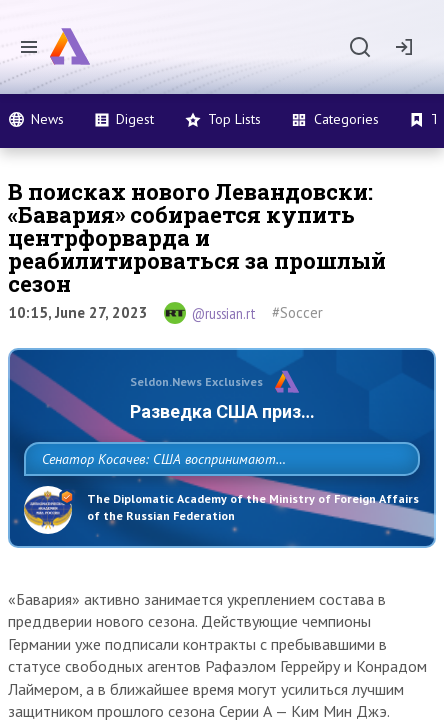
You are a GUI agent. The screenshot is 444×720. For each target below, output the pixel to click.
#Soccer (297, 312)
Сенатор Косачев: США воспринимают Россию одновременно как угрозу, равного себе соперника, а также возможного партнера (219, 503)
